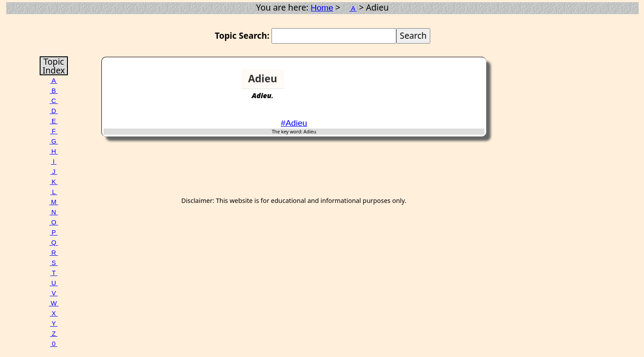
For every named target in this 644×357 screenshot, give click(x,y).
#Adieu (294, 123)
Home (322, 8)
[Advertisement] (450, 82)
